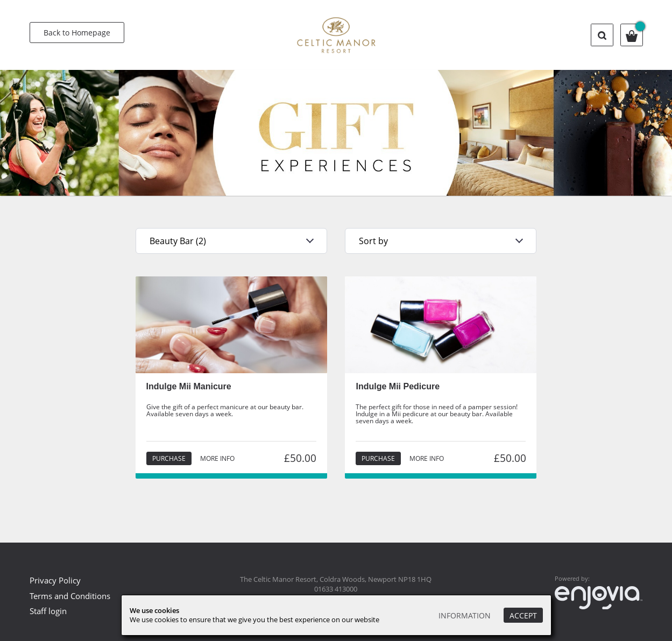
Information (465, 615)
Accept (523, 615)
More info (217, 458)
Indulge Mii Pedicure (398, 386)
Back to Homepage (77, 33)
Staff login (48, 611)
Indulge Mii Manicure (189, 386)
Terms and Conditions (70, 596)
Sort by (373, 241)
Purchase (169, 458)
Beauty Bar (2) (178, 241)
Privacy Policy (55, 580)
